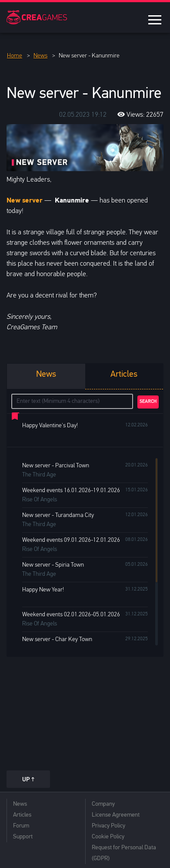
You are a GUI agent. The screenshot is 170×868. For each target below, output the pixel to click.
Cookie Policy (108, 837)
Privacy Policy (108, 826)
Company (103, 804)
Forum (21, 826)
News (20, 804)
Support (23, 837)
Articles (22, 815)
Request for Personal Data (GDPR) (124, 853)
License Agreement (116, 815)
